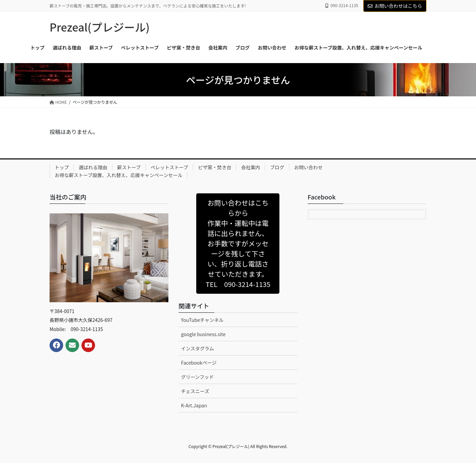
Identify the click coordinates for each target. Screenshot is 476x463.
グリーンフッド (197, 377)
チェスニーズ (195, 391)
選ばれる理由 (93, 167)
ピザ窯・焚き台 (215, 167)
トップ (62, 167)
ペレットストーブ (169, 167)
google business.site (203, 334)
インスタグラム (197, 348)
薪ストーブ (129, 167)
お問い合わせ (308, 167)
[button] (238, 244)
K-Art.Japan (194, 405)
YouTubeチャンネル (202, 320)
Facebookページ (199, 363)
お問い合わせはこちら (395, 6)
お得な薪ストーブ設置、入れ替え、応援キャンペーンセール (118, 175)
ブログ (277, 167)
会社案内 (251, 167)
